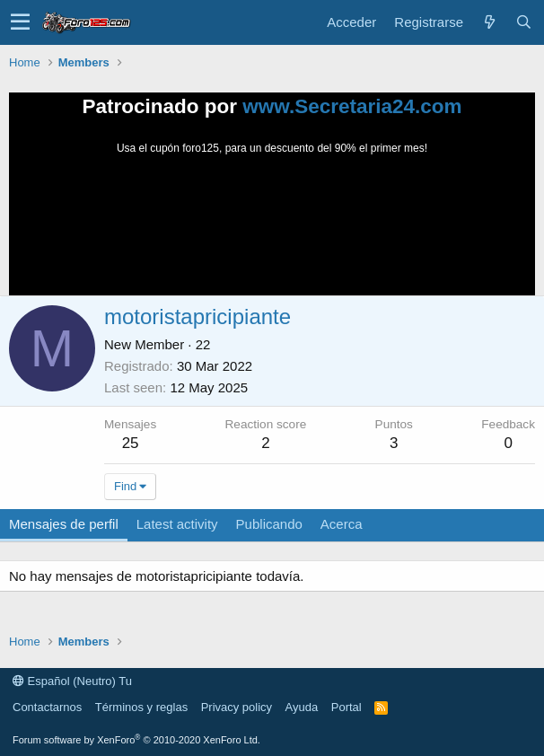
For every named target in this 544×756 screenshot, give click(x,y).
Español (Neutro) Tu (72, 681)
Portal (347, 707)
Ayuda (302, 707)
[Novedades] (489, 22)
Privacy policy (237, 707)
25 (131, 443)
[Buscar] (523, 22)
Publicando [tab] (269, 524)
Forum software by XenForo (136, 740)
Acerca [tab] (342, 524)
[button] (20, 22)
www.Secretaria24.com (352, 106)
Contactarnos (47, 707)
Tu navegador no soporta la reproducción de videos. (272, 224)
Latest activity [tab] (177, 524)
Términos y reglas (141, 707)
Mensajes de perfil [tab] (64, 524)
